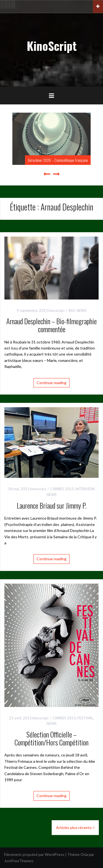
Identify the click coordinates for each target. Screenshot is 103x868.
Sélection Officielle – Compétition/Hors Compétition (51, 738)
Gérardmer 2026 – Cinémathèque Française (58, 160)
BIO (72, 310)
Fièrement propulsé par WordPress (34, 854)
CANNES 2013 (62, 489)
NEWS (82, 310)
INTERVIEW (85, 489)
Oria (84, 854)
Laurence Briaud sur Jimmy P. (52, 505)
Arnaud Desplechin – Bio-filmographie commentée (51, 325)
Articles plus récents (74, 827)
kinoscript (57, 310)
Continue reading (51, 383)
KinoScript (52, 46)
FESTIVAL (85, 718)
